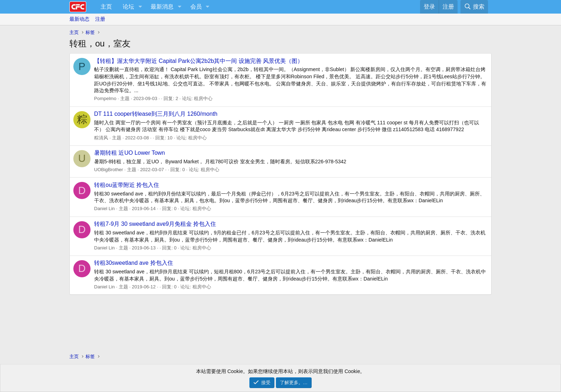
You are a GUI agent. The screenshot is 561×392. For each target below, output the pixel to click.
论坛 (128, 7)
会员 (196, 7)
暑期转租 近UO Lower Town (130, 153)
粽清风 (101, 138)
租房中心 (203, 98)
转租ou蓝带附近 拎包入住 (127, 185)
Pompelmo (105, 98)
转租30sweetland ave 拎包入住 (134, 263)
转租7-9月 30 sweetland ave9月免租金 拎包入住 (155, 224)
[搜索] (474, 7)
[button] (140, 7)
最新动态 (79, 19)
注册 (100, 19)
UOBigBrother (109, 170)
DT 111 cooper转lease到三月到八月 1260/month (156, 114)
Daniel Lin (104, 209)
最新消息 (162, 7)
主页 (106, 7)
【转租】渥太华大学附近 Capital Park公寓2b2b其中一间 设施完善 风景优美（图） (199, 61)
